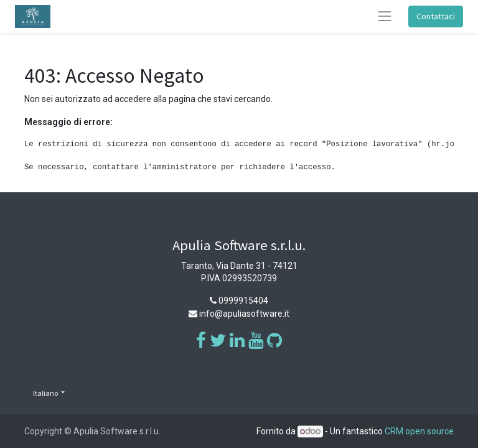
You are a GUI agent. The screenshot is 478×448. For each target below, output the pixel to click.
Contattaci (436, 16)
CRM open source (419, 431)
